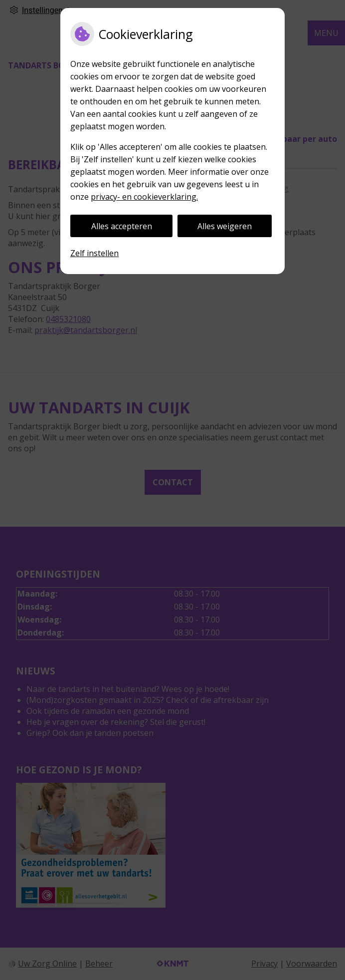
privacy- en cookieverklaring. (144, 197)
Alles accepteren (122, 226)
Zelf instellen (94, 253)
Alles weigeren (225, 226)
